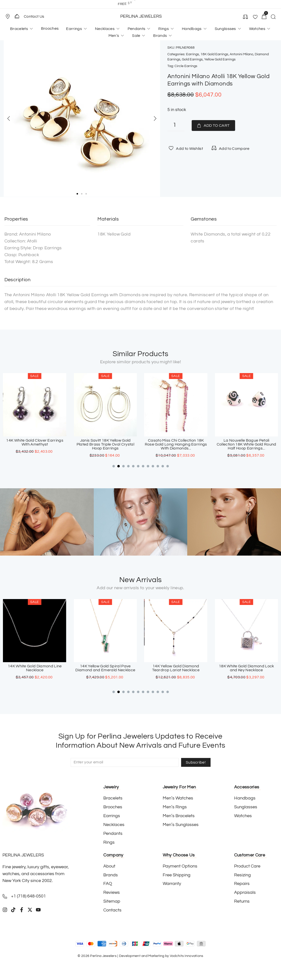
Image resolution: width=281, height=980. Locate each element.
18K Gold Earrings (214, 54)
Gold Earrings (192, 59)
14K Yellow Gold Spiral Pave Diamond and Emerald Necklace (176, 668)
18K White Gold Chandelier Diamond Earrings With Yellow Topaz (35, 444)
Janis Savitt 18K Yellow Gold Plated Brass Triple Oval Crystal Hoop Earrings (176, 444)
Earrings (193, 54)
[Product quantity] (176, 126)
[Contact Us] (17, 16)
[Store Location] (8, 16)
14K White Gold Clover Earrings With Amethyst (105, 442)
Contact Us (34, 16)
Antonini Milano (241, 54)
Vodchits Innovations (187, 956)
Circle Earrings (186, 66)
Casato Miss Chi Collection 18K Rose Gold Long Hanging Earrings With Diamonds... (246, 444)
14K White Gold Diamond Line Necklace (105, 668)
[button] (10, 16)
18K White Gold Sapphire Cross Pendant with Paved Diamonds (35, 668)
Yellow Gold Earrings (220, 59)
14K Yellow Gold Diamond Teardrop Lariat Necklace (246, 668)
